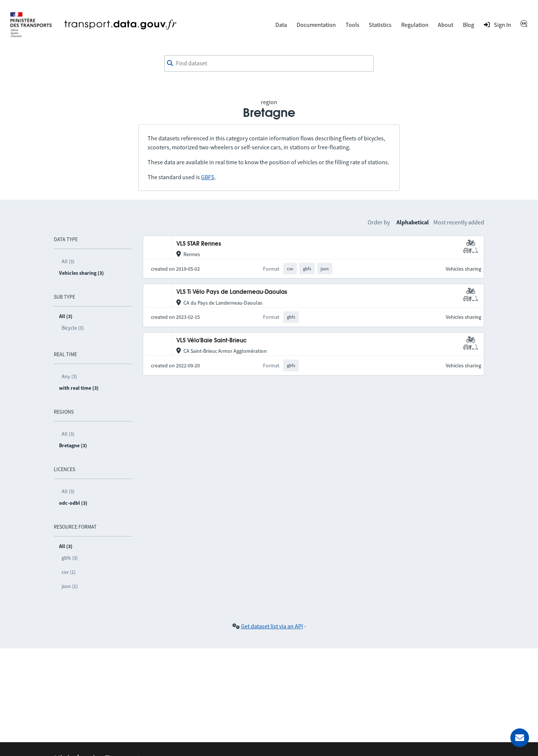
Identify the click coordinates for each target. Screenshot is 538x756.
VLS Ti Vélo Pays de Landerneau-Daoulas (232, 292)
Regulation (415, 25)
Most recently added (459, 222)
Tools (353, 25)
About (446, 25)
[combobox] (269, 63)
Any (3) (69, 376)
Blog (469, 25)
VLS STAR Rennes (199, 244)
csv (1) (69, 572)
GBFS (208, 177)
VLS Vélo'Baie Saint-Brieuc (211, 341)
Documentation (316, 25)
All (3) (68, 261)
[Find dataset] (269, 63)
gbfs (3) (70, 558)
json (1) (70, 586)
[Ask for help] (520, 738)
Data (281, 25)
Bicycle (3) (73, 328)
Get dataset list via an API (272, 626)
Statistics (380, 25)
